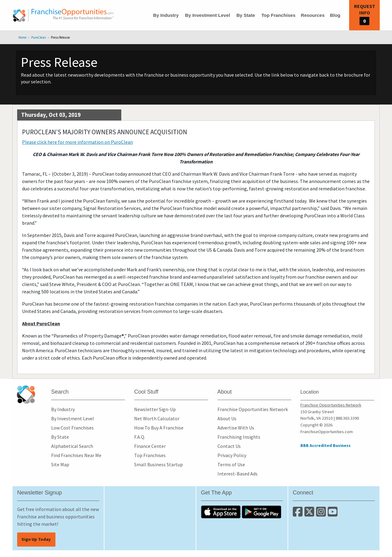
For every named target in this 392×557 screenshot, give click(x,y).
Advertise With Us (236, 428)
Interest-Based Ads (237, 474)
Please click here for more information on (77, 142)
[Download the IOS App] (221, 512)
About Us (227, 418)
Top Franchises (278, 15)
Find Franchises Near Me (76, 455)
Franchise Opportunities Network (253, 409)
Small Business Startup (158, 464)
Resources (313, 15)
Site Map (60, 464)
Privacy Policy (232, 455)
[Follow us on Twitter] (310, 514)
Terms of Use (231, 464)
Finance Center (150, 446)
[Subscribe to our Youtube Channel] (333, 514)
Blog (335, 15)
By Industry (166, 15)
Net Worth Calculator (157, 418)
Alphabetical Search (72, 446)
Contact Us (229, 446)
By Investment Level (207, 15)
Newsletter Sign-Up (155, 409)
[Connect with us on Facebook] (299, 514)
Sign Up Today (36, 539)
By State (246, 15)
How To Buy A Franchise (159, 428)
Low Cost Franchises (72, 428)
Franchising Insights (239, 437)
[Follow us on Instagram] (322, 514)
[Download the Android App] (262, 512)
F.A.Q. (140, 437)
